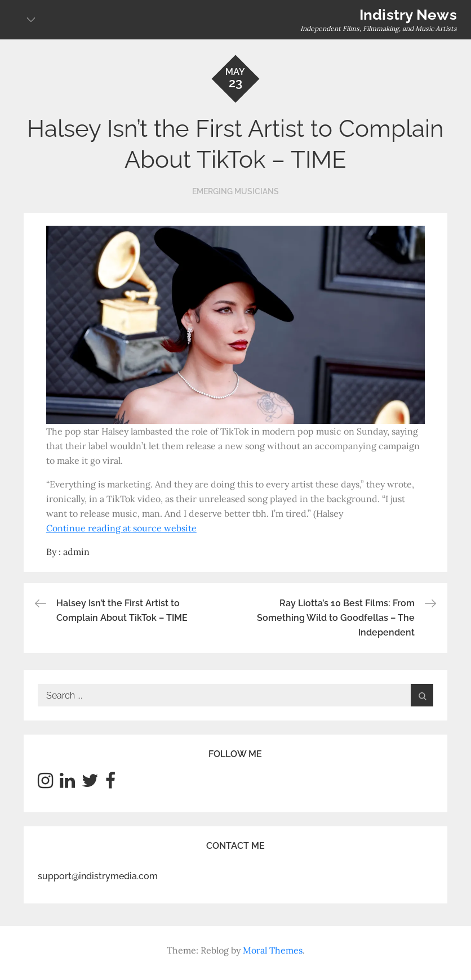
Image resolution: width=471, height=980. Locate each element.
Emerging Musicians (235, 191)
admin (76, 552)
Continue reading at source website (121, 528)
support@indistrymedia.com (98, 876)
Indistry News (408, 15)
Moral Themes (273, 950)
